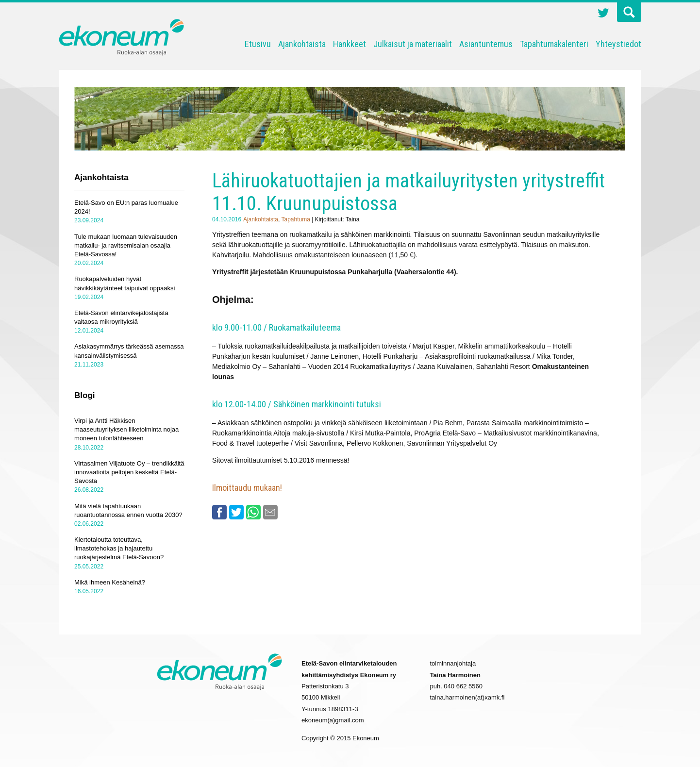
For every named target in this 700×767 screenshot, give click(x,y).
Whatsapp (253, 512)
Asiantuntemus (486, 44)
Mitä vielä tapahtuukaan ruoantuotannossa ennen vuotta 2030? (128, 510)
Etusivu (258, 44)
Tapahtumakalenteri (554, 44)
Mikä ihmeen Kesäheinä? (110, 582)
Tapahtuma (295, 219)
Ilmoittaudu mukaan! (247, 488)
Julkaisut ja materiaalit (413, 44)
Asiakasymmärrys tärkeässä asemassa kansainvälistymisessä (129, 351)
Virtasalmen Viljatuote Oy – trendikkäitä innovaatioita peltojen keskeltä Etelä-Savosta (129, 472)
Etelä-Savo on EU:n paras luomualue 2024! (126, 207)
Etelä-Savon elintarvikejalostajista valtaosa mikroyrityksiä (121, 317)
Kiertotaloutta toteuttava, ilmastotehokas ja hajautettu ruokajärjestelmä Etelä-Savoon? (119, 548)
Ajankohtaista (302, 44)
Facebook (219, 512)
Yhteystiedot (618, 44)
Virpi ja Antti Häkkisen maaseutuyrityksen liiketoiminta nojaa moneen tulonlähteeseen (126, 429)
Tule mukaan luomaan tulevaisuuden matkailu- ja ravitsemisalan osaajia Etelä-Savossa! (126, 245)
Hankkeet (350, 44)
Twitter (603, 14)
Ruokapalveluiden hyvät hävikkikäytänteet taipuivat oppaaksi (125, 283)
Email (270, 512)
